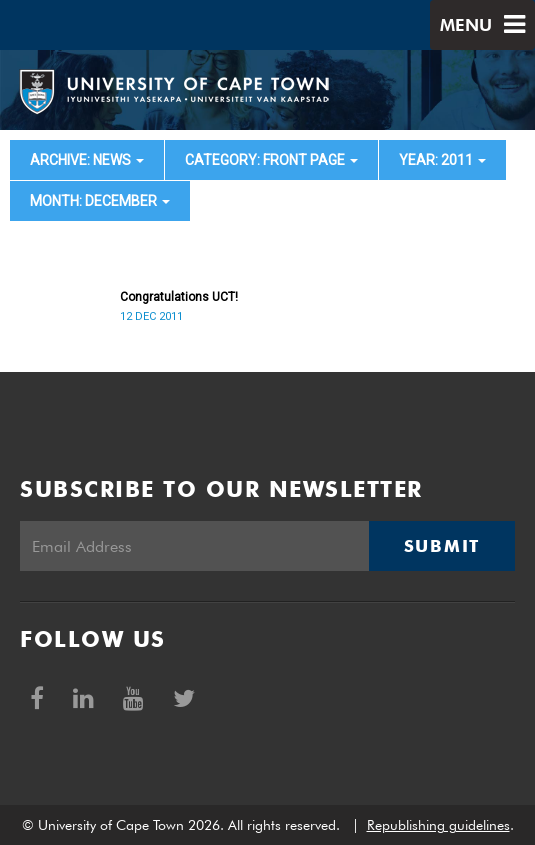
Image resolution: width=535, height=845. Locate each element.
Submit (442, 546)
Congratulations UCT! (179, 297)
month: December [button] (100, 201)
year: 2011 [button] (442, 160)
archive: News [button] (87, 160)
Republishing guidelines (438, 825)
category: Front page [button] (271, 160)
